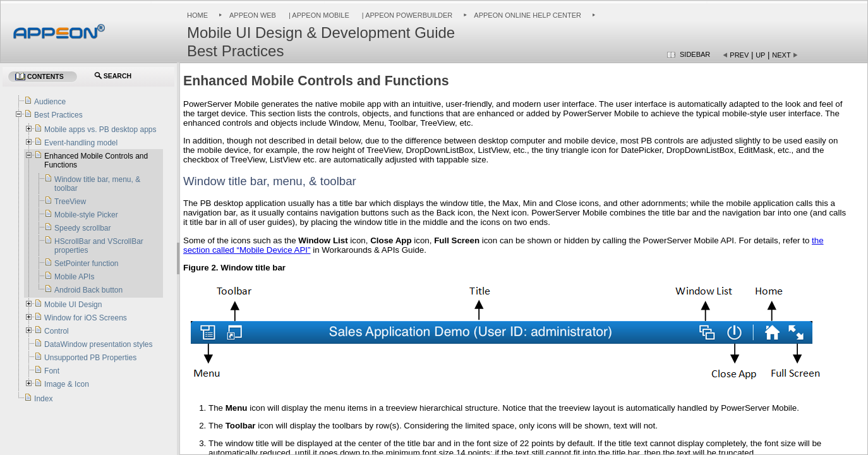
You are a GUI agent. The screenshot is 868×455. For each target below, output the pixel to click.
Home (197, 15)
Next (781, 55)
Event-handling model (81, 143)
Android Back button (88, 290)
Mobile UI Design (73, 305)
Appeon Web (253, 15)
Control (57, 331)
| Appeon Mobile (318, 15)
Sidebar (695, 54)
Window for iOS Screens (86, 318)
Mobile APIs (74, 277)
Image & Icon (67, 384)
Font (52, 371)
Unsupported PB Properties (90, 358)
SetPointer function (86, 264)
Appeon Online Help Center (527, 15)
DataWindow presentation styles (98, 344)
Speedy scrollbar (82, 228)
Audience (50, 102)
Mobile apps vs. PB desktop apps (100, 130)
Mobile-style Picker (86, 215)
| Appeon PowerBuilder (407, 15)
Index (43, 399)
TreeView (70, 202)
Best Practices (58, 115)
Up (760, 55)
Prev (739, 55)
